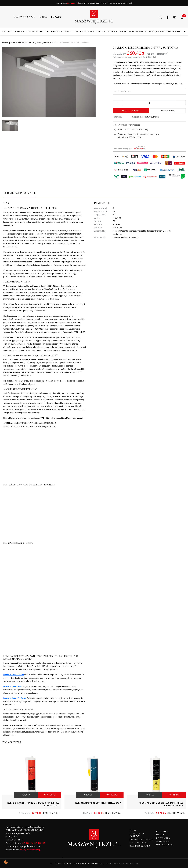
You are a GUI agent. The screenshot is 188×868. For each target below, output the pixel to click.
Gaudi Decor (71, 31)
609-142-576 (135, 137)
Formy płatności (139, 843)
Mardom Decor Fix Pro (14, 675)
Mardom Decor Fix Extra (15, 698)
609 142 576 (67, 3)
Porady (160, 835)
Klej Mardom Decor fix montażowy (98, 803)
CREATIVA (55, 31)
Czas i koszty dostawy (137, 835)
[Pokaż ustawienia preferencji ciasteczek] (6, 862)
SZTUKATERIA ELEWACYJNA (145, 31)
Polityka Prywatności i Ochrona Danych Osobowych (77, 863)
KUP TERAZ (50, 795)
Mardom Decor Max (13, 686)
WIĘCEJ (26, 795)
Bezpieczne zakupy (140, 846)
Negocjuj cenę (168, 111)
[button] (160, 17)
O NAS (43, 17)
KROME (97, 31)
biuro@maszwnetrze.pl (150, 134)
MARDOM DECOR (37, 31)
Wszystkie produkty (171, 31)
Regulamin (162, 832)
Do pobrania (163, 838)
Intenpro (109, 31)
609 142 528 (39, 843)
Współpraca (163, 841)
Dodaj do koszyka (131, 111)
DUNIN (85, 31)
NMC (4, 31)
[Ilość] (149, 103)
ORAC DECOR (18, 31)
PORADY (56, 17)
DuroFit (123, 31)
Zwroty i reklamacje (141, 839)
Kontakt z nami (25, 17)
